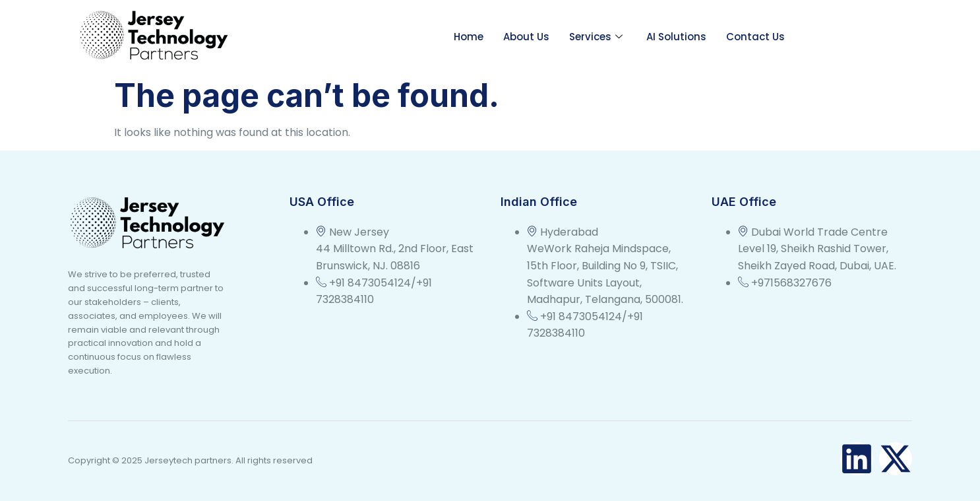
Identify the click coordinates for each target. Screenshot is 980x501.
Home (469, 37)
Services (596, 37)
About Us (526, 37)
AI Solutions (676, 37)
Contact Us (755, 37)
